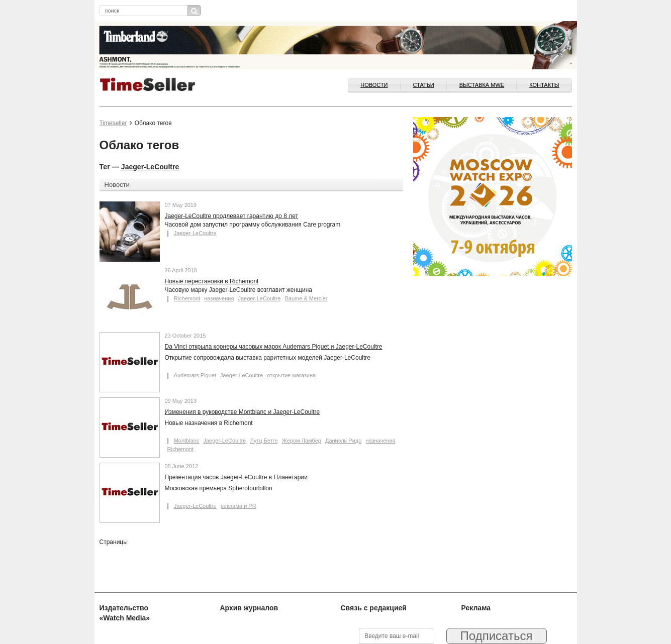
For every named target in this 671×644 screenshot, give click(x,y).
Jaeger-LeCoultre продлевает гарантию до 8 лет (231, 216)
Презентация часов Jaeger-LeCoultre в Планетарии (236, 477)
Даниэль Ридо (343, 441)
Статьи (424, 85)
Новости (374, 85)
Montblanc (187, 441)
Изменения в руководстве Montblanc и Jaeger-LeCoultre (243, 412)
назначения (219, 298)
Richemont (187, 298)
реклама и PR (238, 506)
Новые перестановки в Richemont (212, 281)
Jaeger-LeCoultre (150, 167)
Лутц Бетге (264, 441)
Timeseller (113, 123)
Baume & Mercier (306, 298)
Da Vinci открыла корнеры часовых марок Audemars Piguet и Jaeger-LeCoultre (274, 347)
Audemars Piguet (195, 375)
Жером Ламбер (302, 441)
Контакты (544, 85)
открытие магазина (291, 375)
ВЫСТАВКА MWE (482, 85)
